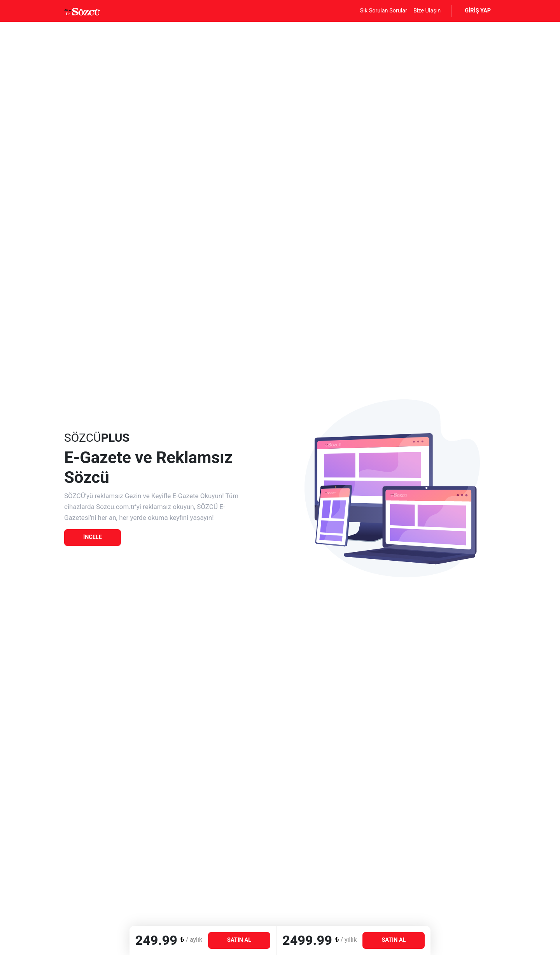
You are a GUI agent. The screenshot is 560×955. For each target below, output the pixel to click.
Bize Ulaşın (427, 11)
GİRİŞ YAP (478, 11)
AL (239, 940)
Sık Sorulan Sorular (384, 11)
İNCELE (93, 537)
